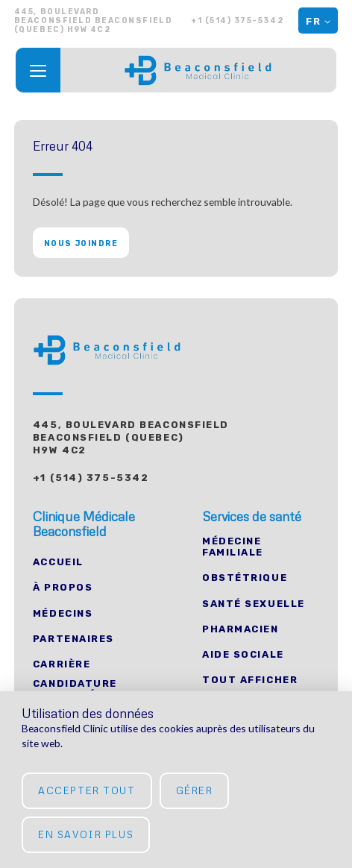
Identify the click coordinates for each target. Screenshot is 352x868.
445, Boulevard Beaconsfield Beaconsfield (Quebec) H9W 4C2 (131, 437)
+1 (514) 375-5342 (237, 21)
